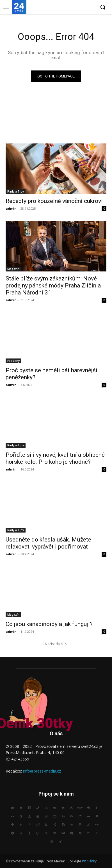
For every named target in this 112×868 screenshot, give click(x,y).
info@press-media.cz (42, 771)
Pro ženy (13, 361)
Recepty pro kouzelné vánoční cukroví (54, 201)
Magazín (13, 269)
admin (11, 208)
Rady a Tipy (16, 191)
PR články (89, 861)
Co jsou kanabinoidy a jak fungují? (49, 624)
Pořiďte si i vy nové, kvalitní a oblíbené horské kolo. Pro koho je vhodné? (55, 458)
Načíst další (56, 644)
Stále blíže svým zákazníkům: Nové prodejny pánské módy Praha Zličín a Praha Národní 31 (53, 285)
